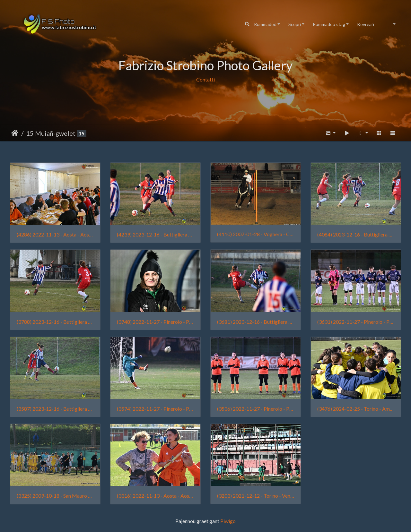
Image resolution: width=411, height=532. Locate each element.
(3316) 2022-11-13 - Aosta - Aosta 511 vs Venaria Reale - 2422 (155, 496)
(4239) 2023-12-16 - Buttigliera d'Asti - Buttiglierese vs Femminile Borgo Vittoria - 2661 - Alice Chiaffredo (155, 234)
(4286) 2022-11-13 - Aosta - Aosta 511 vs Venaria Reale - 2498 (55, 234)
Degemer (15, 133)
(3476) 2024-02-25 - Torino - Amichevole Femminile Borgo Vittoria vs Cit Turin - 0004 (356, 409)
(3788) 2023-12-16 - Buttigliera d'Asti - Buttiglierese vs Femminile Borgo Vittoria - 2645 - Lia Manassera (55, 322)
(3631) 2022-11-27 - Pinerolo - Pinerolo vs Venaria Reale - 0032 (356, 322)
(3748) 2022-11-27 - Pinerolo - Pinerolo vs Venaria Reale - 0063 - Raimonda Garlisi (155, 322)
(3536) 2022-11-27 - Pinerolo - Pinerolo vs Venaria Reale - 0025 (256, 409)
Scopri (295, 24)
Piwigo (228, 521)
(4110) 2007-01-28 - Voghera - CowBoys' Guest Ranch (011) (256, 234)
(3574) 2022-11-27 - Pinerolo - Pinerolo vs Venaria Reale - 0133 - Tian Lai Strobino (155, 409)
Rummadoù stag (329, 24)
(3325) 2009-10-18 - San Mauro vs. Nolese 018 (55, 496)
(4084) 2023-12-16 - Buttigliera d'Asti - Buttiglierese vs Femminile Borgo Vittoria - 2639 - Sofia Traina (356, 234)
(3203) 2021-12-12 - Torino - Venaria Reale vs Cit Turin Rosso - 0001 (256, 496)
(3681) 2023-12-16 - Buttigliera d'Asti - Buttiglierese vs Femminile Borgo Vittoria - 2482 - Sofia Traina (256, 322)
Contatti (205, 79)
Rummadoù (265, 24)
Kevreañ (366, 24)
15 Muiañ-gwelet (51, 133)
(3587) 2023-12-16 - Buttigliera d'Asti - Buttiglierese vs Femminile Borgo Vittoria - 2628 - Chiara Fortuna (55, 409)
